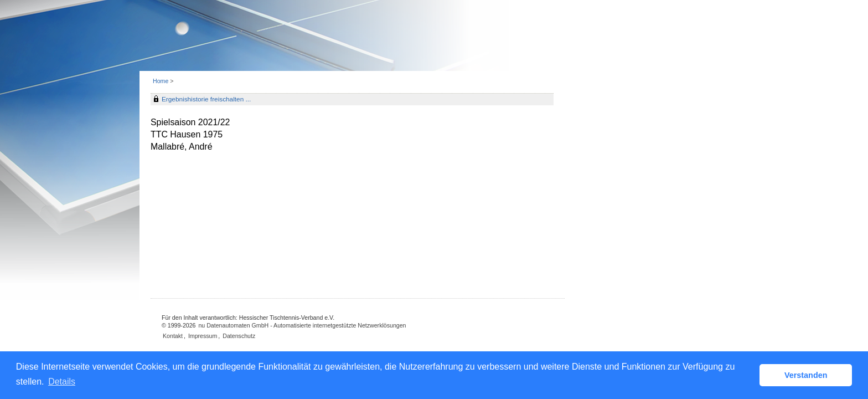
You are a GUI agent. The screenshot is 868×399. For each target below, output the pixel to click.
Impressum (203, 336)
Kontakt (173, 336)
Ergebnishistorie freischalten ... (206, 99)
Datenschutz (239, 336)
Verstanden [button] (806, 375)
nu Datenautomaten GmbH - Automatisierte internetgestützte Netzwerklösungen (302, 325)
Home (161, 81)
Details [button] (62, 382)
